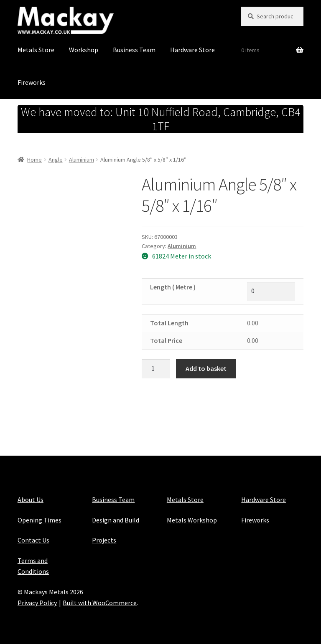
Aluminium (82, 160)
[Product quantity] (156, 369)
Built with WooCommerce (100, 603)
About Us (31, 499)
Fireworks (32, 82)
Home (34, 160)
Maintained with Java (48, 614)
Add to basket (206, 368)
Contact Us (33, 540)
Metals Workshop (192, 520)
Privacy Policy (37, 603)
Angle (56, 160)
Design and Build (116, 520)
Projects (104, 540)
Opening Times (39, 520)
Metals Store (36, 50)
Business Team (134, 50)
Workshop (84, 50)
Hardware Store (192, 50)
